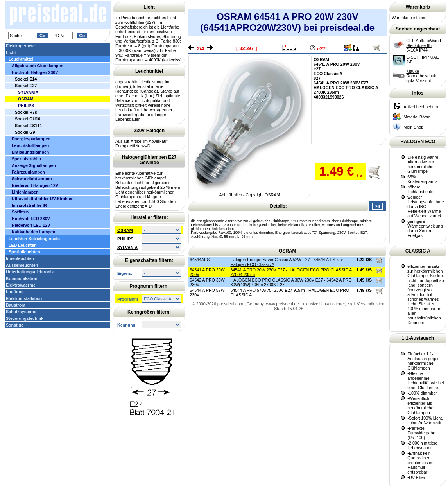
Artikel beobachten (421, 107)
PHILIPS (125, 239)
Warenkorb (402, 18)
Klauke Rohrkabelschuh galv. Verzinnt (421, 76)
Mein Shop (413, 127)
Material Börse (417, 117)
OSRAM (125, 230)
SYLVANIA (127, 248)
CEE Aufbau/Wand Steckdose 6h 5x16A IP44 (423, 45)
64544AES (200, 260)
